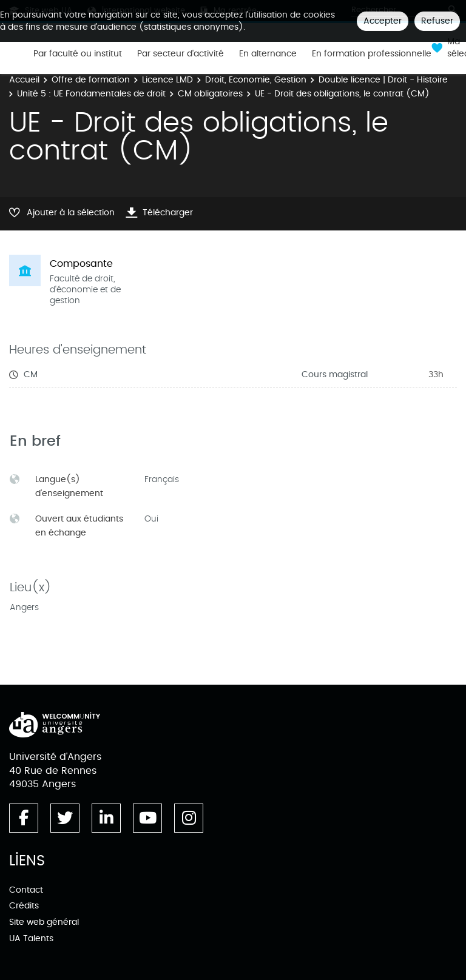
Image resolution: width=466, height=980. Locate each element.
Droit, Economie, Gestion (256, 80)
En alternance (268, 54)
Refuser (437, 21)
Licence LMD (167, 80)
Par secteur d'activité (181, 54)
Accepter (383, 21)
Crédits (24, 906)
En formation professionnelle (372, 54)
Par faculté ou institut (78, 54)
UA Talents (31, 938)
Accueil (24, 80)
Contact (26, 890)
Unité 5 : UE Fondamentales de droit (91, 94)
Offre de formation (91, 80)
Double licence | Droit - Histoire (383, 80)
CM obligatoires (210, 94)
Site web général (44, 922)
